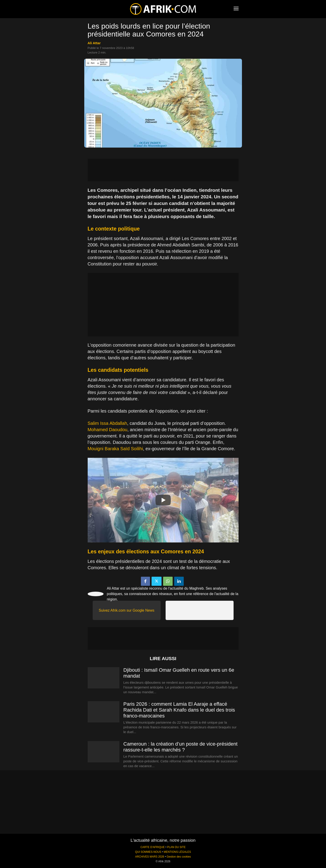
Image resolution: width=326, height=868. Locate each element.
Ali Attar (94, 43)
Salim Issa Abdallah (107, 423)
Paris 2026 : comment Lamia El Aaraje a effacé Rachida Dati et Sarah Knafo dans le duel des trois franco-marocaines (179, 710)
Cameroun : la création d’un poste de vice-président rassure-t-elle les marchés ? (181, 747)
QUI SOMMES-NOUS (148, 852)
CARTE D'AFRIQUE (153, 847)
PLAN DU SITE (176, 847)
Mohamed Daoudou (108, 430)
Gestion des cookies (179, 857)
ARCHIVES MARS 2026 (150, 857)
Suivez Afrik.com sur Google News (127, 610)
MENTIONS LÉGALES (177, 852)
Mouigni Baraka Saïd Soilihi (115, 449)
